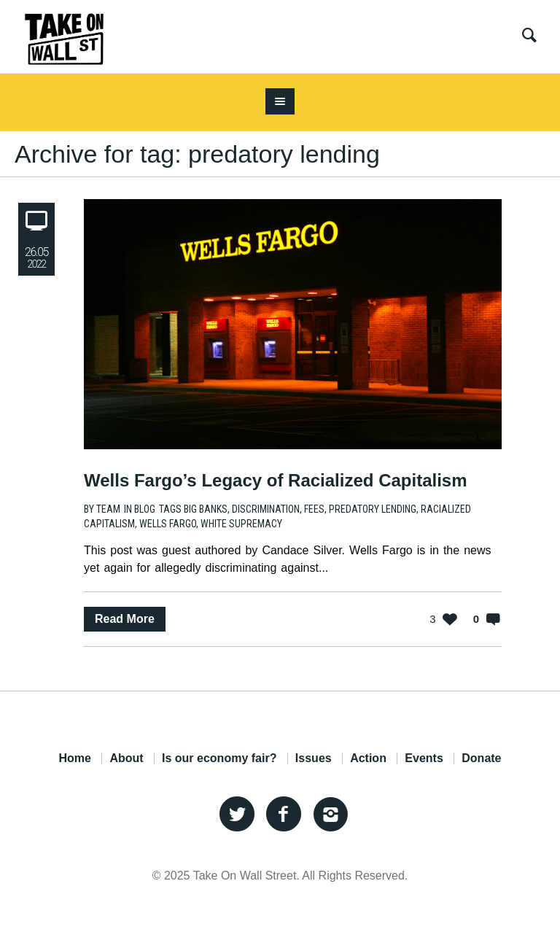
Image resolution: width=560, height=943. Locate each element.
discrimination (266, 509)
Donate (481, 758)
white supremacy (241, 524)
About (126, 758)
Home (74, 758)
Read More (125, 619)
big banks (206, 509)
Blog (145, 509)
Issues (314, 758)
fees (314, 509)
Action (368, 758)
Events (424, 758)
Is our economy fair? (219, 758)
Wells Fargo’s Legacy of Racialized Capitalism (276, 480)
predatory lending (373, 509)
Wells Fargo (168, 524)
